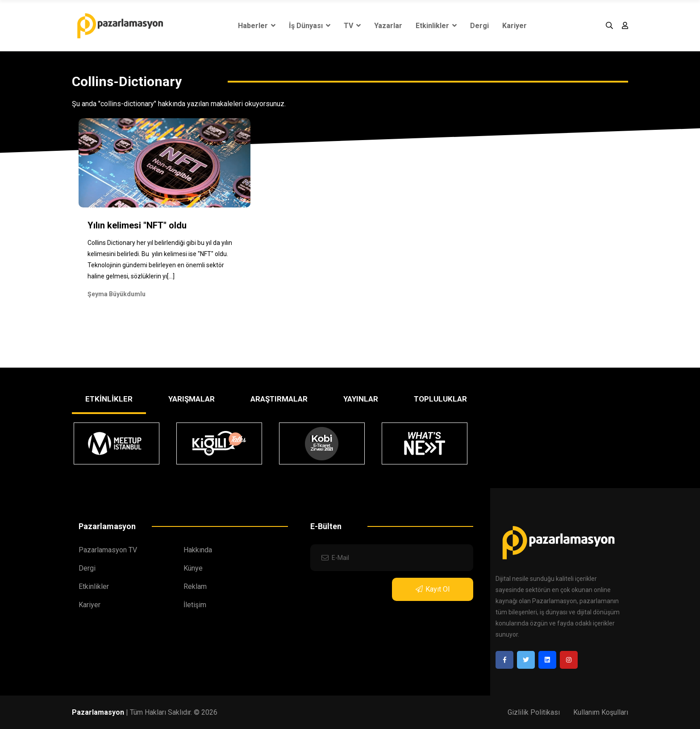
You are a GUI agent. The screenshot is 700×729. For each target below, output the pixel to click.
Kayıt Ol (433, 589)
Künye (193, 568)
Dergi (479, 26)
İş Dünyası (310, 26)
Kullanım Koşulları (601, 712)
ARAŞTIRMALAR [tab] (279, 399)
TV (352, 26)
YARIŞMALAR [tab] (192, 399)
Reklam (195, 586)
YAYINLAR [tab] (361, 399)
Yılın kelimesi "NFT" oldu (137, 225)
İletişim (195, 605)
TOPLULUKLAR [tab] (440, 399)
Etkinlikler (436, 26)
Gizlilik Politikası (534, 712)
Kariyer (515, 26)
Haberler (257, 26)
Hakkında (198, 550)
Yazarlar (388, 26)
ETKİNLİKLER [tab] (109, 399)
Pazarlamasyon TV (108, 550)
